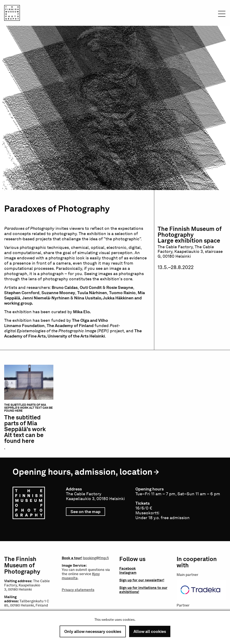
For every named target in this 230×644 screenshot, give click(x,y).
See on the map (88, 512)
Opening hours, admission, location (82, 472)
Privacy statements (78, 590)
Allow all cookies (150, 631)
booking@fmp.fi (96, 558)
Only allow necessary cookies (93, 631)
